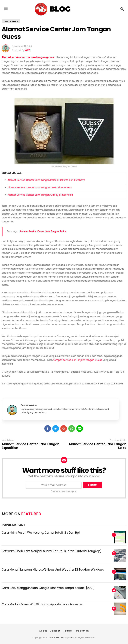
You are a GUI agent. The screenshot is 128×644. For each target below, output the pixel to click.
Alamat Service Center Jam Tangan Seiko (97, 446)
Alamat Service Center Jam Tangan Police (43, 231)
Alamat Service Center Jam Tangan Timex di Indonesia (40, 187)
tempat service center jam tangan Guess (78, 360)
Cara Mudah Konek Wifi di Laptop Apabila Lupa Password (42, 604)
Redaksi (68, 631)
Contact (55, 631)
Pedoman (83, 631)
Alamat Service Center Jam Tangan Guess (56, 33)
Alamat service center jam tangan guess (28, 57)
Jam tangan (11, 21)
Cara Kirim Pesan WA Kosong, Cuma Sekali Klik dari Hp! (41, 533)
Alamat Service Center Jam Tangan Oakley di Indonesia (40, 195)
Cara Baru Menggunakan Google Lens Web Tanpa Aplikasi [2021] (48, 588)
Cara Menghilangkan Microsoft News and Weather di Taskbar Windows (53, 570)
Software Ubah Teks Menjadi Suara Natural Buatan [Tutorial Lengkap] (51, 551)
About (43, 631)
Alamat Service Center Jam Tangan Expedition (30, 446)
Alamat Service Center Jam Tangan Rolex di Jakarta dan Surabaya (46, 180)
